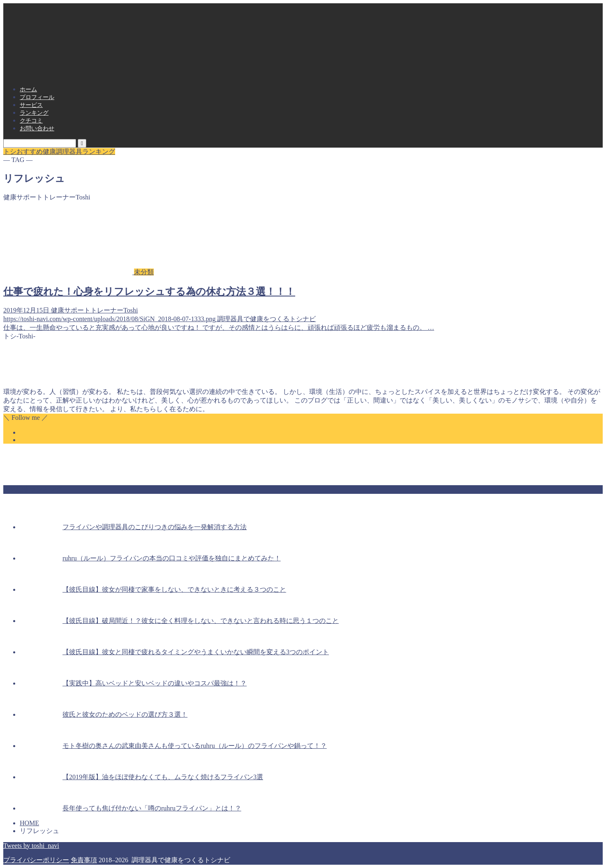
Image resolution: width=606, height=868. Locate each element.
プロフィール (37, 97)
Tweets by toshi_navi (31, 846)
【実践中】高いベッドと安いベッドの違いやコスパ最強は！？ (155, 683)
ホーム (28, 89)
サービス (31, 105)
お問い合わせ (37, 128)
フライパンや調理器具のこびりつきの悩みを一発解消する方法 (155, 527)
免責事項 (84, 860)
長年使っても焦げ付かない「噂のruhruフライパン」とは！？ (152, 808)
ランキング (34, 113)
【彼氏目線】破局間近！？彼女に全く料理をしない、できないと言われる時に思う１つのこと (201, 621)
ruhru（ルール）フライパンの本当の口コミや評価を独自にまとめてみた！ (172, 558)
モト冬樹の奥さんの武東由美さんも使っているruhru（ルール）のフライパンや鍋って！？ (195, 746)
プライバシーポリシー (36, 860)
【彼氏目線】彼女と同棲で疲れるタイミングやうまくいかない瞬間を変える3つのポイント (196, 652)
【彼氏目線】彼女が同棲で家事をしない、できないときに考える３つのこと (174, 589)
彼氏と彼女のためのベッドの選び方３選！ (125, 714)
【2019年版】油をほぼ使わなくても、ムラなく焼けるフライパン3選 (163, 777)
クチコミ (31, 121)
